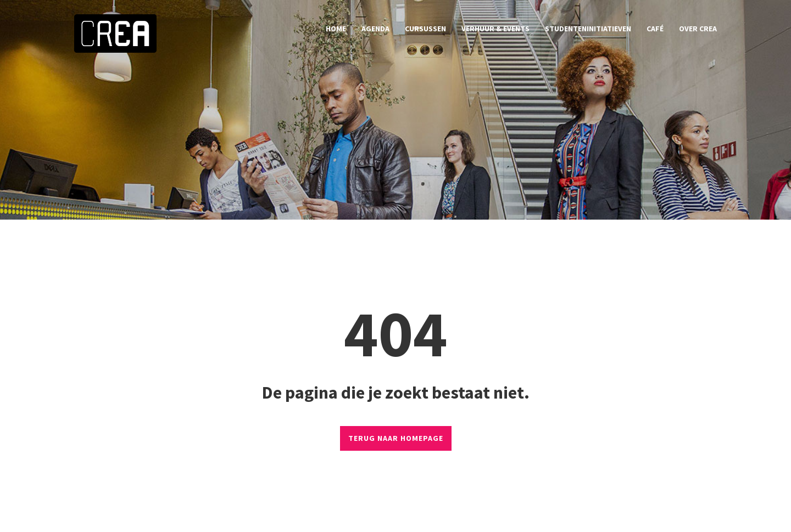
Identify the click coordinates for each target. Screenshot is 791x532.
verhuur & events (495, 29)
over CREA (698, 29)
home (336, 29)
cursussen (425, 29)
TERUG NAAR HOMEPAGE (396, 438)
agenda (375, 29)
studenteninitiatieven (588, 29)
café (655, 29)
